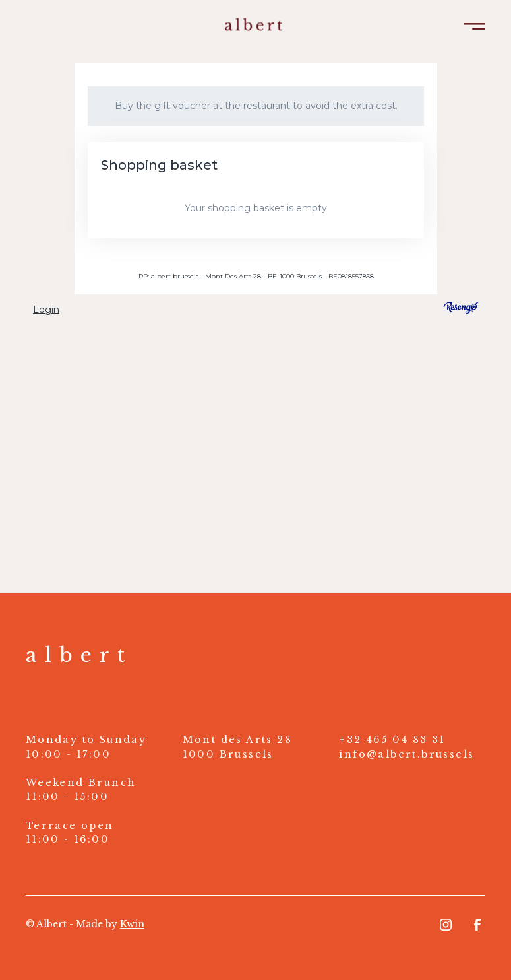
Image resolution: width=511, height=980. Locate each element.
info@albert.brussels (406, 754)
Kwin (132, 924)
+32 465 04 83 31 (392, 740)
